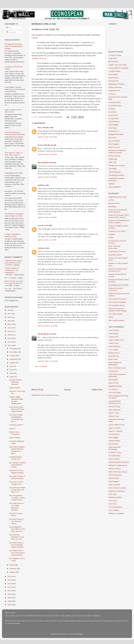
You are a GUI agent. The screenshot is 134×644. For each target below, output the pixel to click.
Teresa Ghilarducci (115, 507)
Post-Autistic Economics (118, 299)
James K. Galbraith (116, 431)
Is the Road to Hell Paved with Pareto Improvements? (17, 409)
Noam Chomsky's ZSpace (118, 472)
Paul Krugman (37, 35)
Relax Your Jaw (114, 147)
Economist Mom (115, 102)
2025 (10, 314)
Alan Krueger (113, 333)
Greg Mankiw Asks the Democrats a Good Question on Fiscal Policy (15, 89)
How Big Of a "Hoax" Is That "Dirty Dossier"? (14, 154)
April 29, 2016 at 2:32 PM (47, 240)
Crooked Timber (115, 71)
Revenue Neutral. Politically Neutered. (16, 382)
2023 (10, 321)
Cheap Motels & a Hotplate (118, 68)
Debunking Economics (117, 84)
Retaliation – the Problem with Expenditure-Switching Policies (15, 193)
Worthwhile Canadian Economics (116, 179)
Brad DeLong (113, 356)
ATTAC (111, 200)
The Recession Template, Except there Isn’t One (17, 537)
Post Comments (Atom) (50, 395)
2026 (10, 310)
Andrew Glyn (113, 343)
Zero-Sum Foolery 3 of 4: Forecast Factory (17, 521)
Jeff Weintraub (114, 434)
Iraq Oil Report (114, 121)
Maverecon (113, 138)
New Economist (114, 141)
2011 (10, 591)
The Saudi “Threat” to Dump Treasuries (17, 477)
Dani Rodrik (113, 74)
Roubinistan (113, 159)
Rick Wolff (113, 494)
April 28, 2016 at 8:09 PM (47, 217)
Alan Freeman (114, 330)
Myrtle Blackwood (45, 162)
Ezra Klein (112, 112)
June (12, 370)
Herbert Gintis (114, 416)
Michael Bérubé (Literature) (119, 462)
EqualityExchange (115, 386)
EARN (111, 238)
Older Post (97, 390)
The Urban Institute (116, 314)
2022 (10, 324)
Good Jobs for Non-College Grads (16, 483)
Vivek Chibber (114, 510)
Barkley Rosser (114, 353)
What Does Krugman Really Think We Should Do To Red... (17, 450)
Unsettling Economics (117, 175)
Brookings (112, 206)
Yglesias (112, 184)
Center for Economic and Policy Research (118, 211)
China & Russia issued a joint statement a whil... (14, 262)
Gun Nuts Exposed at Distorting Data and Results (15, 133)
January (13, 572)
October (13, 356)
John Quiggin (113, 125)
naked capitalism (115, 187)
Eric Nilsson (113, 389)
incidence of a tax (39, 58)
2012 (10, 587)
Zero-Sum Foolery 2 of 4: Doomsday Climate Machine (17, 545)
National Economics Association (116, 289)
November (14, 352)
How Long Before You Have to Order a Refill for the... (17, 498)
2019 (10, 335)
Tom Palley (113, 169)
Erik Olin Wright (115, 392)
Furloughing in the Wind (14, 173)
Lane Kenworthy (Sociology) (115, 448)
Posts (9, 28)
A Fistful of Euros (115, 55)
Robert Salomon (114, 156)
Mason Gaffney (114, 459)
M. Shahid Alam (115, 456)
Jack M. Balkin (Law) (116, 425)
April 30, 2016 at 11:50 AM (48, 361)
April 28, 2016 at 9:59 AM (47, 177)
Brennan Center (114, 203)
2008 (10, 601)
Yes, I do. (8, 289)
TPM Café (112, 162)
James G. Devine (115, 428)
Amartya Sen (113, 337)
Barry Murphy (43, 127)
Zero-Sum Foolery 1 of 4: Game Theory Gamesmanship (17, 553)
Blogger (80, 634)
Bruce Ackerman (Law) (117, 368)
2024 (10, 317)
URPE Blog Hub (115, 172)
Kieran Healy (113, 444)
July (11, 366)
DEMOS (112, 234)
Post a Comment (41, 366)
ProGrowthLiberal (45, 145)
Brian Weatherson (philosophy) (115, 364)
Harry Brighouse (115, 410)
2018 (10, 338)
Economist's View (115, 105)
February (13, 569)
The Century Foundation (117, 302)
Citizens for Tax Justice (117, 231)
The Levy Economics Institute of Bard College (118, 310)
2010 (10, 594)
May (12, 373)
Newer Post (37, 390)
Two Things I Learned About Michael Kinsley (17, 465)
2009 (10, 598)
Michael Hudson (115, 469)
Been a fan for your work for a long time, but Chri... (14, 282)
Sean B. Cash (43, 225)
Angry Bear (113, 58)
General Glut (113, 115)
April (12, 377)
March (12, 565)
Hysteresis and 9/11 (16, 425)
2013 (10, 584)
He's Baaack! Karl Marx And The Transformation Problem (14, 46)
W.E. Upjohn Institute (116, 320)
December (14, 348)
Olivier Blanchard (115, 475)
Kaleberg (41, 185)
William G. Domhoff (116, 513)
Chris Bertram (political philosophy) (117, 375)
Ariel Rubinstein (115, 346)
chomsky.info (113, 371)
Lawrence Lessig (115, 452)
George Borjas (114, 118)
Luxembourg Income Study (118, 285)
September (14, 359)
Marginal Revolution (116, 134)
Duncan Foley (114, 383)
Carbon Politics (15, 388)
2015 (10, 576)
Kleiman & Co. (114, 131)
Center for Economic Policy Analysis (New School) (119, 216)
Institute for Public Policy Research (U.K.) (118, 270)
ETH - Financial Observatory (114, 247)
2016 (10, 345)
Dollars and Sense (115, 87)
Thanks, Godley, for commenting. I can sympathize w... (12, 270)
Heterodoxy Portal (115, 255)
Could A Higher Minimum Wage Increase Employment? (16, 400)
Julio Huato (113, 128)
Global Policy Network (117, 252)
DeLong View (114, 81)
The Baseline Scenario (117, 165)
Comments (11, 32)
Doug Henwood (114, 90)
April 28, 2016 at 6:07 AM (47, 137)
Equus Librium (15, 438)
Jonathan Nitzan (114, 441)
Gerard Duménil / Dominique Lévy (115, 402)
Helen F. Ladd (114, 413)
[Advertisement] (67, 380)
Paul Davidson (114, 478)
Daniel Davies (114, 78)
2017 (10, 342)
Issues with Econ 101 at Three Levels (13, 111)
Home (68, 390)
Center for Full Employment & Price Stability (119, 221)
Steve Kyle (113, 504)
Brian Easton (113, 359)
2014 (10, 580)
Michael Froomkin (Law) (118, 465)
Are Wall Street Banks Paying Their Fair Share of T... (17, 490)
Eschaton (112, 109)
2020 (10, 331)
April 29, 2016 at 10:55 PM (48, 326)
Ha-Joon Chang (114, 406)
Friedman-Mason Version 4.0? (15, 458)
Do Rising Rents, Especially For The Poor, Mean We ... (17, 529)
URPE (111, 317)
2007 (10, 605)
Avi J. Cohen (113, 350)
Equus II (12, 428)
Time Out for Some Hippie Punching (16, 471)
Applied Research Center (118, 197)
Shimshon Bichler (115, 497)
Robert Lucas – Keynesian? (15, 433)
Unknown (41, 248)
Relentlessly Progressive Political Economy (117, 151)
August (12, 363)
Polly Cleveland (114, 485)
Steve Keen (113, 501)
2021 (10, 328)
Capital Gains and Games (118, 65)
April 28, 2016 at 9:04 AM (47, 154)
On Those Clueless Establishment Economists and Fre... (16, 418)
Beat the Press (114, 61)
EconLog (112, 94)
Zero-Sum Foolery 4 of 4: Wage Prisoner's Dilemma (17, 507)
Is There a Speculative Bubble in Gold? (13, 235)
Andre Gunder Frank (116, 340)
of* (6, 278)
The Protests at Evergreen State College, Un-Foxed (14, 215)
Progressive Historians (117, 491)
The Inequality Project (117, 305)
